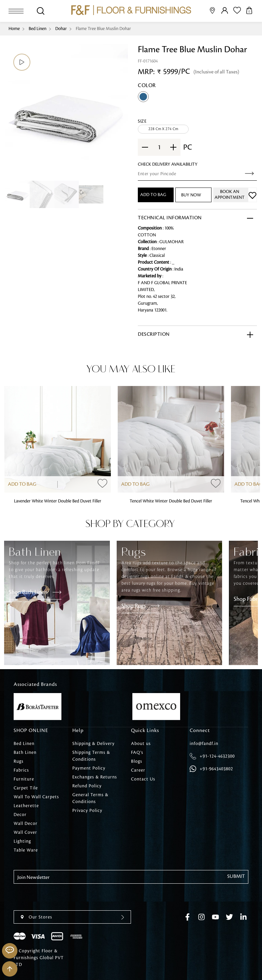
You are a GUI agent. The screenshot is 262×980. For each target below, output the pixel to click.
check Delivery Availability (168, 164)
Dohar (61, 29)
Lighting (22, 841)
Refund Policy (87, 786)
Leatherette (26, 806)
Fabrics (21, 770)
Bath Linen (25, 753)
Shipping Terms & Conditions (91, 756)
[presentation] (65, 897)
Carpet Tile (26, 788)
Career (138, 770)
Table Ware (26, 850)
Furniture (24, 779)
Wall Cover (25, 832)
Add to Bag (22, 484)
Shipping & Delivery (93, 744)
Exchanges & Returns (95, 777)
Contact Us (143, 779)
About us (141, 744)
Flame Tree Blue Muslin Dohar (103, 29)
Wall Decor (26, 824)
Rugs (19, 761)
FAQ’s (137, 753)
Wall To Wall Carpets (36, 797)
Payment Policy (89, 768)
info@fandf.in (204, 744)
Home (14, 29)
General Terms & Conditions (90, 798)
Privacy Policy (87, 811)
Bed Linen (38, 29)
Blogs (137, 761)
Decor (20, 815)
